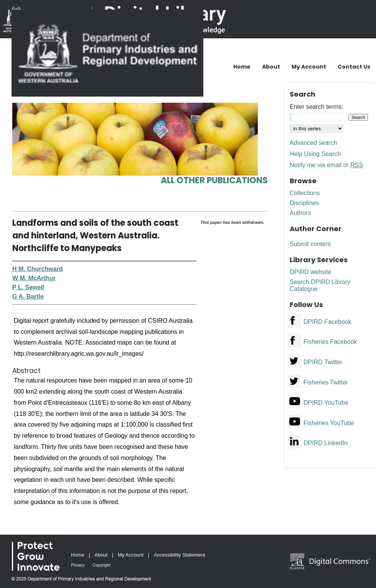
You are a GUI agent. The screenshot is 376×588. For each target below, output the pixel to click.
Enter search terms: (317, 107)
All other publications (214, 180)
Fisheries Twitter (326, 382)
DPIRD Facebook (327, 322)
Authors (300, 213)
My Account (131, 555)
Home (78, 555)
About (101, 555)
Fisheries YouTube (329, 423)
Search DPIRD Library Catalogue (320, 285)
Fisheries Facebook (330, 342)
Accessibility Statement (180, 555)
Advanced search (313, 143)
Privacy (78, 565)
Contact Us (354, 67)
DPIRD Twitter (323, 362)
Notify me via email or (326, 165)
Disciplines (304, 203)
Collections (305, 193)
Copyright (101, 565)
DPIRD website (310, 272)
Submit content (310, 244)
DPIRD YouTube (326, 403)
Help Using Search (315, 154)
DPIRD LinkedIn (326, 443)
